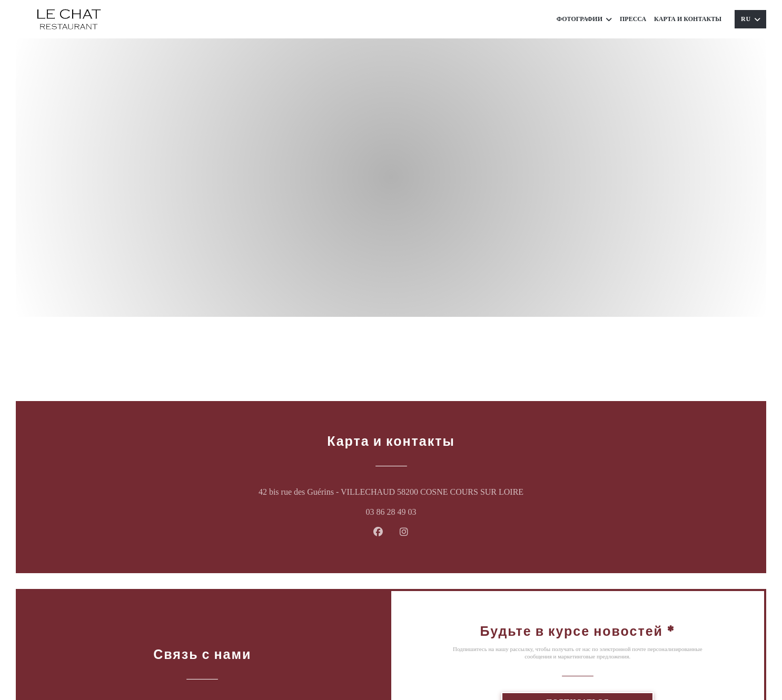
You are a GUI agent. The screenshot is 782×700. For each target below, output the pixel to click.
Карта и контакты (688, 19)
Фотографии (584, 19)
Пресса (633, 19)
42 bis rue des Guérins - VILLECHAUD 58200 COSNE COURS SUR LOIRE (443, 490)
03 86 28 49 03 (391, 512)
